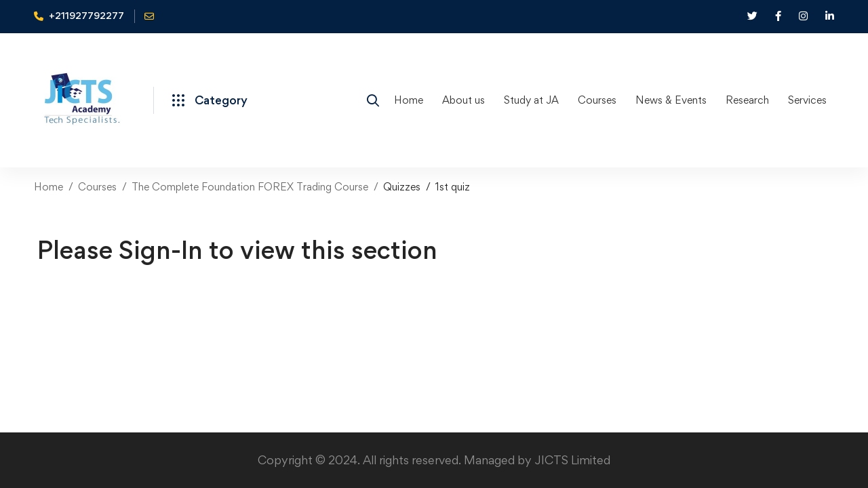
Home (48, 187)
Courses (97, 187)
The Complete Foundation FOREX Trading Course (250, 187)
